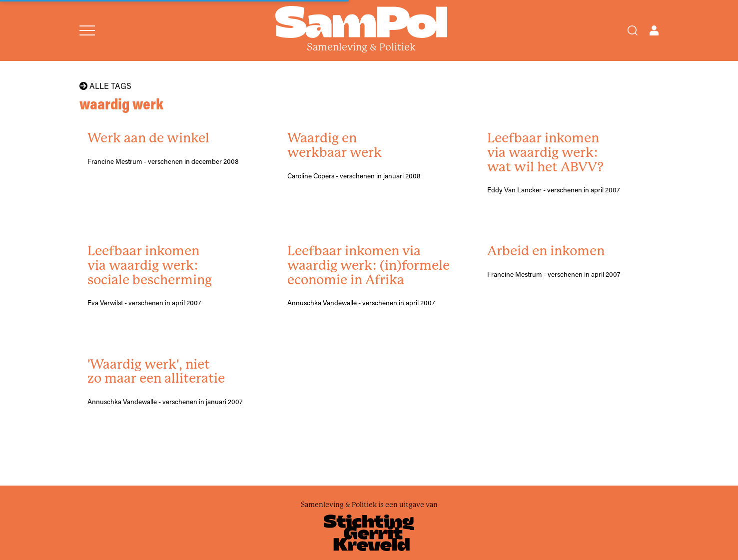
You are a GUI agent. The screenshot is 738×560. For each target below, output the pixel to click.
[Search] (633, 30)
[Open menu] (87, 30)
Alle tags (105, 86)
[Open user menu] (654, 30)
